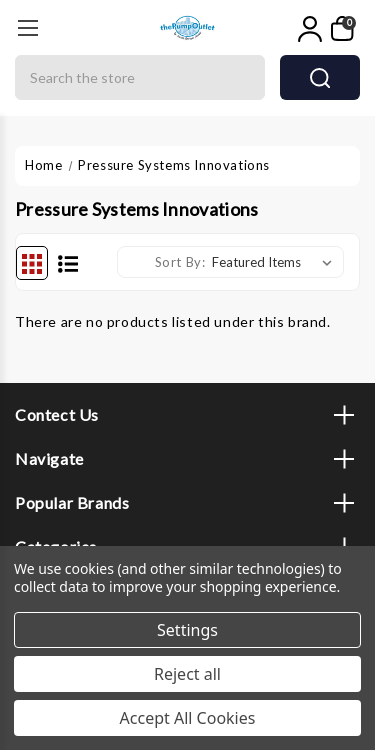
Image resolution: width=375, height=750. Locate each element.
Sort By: (180, 262)
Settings (187, 630)
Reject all (187, 674)
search (320, 78)
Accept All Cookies (188, 718)
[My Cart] (343, 29)
